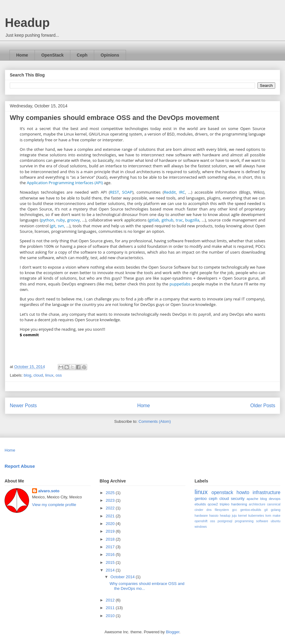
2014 (111, 570)
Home (22, 55)
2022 (111, 508)
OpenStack (52, 55)
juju (234, 516)
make (277, 516)
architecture (257, 504)
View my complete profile (54, 505)
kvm (268, 516)
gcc (235, 510)
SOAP (127, 192)
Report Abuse (20, 466)
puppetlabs (180, 284)
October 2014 (123, 577)
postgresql (225, 521)
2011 (111, 608)
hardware (201, 516)
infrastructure (266, 492)
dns (209, 510)
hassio (214, 516)
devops (275, 499)
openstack (222, 492)
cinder (199, 510)
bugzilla (192, 220)
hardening (239, 504)
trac (179, 220)
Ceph (82, 55)
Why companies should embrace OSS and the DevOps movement (115, 118)
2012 (111, 600)
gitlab (154, 220)
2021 (111, 516)
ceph (213, 499)
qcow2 (213, 504)
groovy (74, 220)
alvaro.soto (49, 491)
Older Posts (263, 406)
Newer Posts (23, 406)
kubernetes (256, 516)
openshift (201, 521)
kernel (242, 516)
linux (49, 375)
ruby (61, 220)
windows (201, 527)
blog (28, 375)
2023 (111, 500)
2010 (111, 616)
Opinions (110, 55)
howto (243, 492)
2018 (111, 539)
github (167, 220)
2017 (111, 547)
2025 (111, 493)
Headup (27, 23)
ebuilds (200, 504)
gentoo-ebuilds (251, 510)
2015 (111, 562)
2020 (111, 524)
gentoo (201, 499)
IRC (182, 192)
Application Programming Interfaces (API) (65, 183)
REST (115, 192)
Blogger (172, 632)
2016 (111, 555)
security (238, 499)
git (53, 226)
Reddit (170, 192)
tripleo (224, 504)
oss (59, 375)
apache (252, 499)
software (262, 521)
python (48, 220)
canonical (274, 504)
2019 (111, 531)
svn (61, 226)
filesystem (222, 510)
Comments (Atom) (155, 421)
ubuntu (276, 521)
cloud (38, 375)
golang (276, 510)
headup (225, 516)
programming (244, 521)
